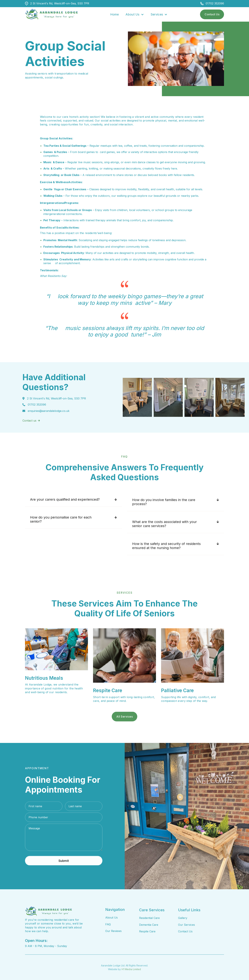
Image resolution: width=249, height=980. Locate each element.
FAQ (108, 935)
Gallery (183, 933)
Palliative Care (177, 701)
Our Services (186, 940)
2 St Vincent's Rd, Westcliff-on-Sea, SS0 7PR (60, 3)
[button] (135, 14)
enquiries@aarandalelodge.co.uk (49, 418)
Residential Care (149, 933)
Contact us (31, 428)
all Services (124, 732)
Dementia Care (149, 940)
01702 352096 (215, 3)
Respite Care (108, 701)
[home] (51, 14)
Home (114, 14)
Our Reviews (113, 941)
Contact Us (212, 14)
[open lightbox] (153, 397)
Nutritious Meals (44, 688)
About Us (111, 928)
